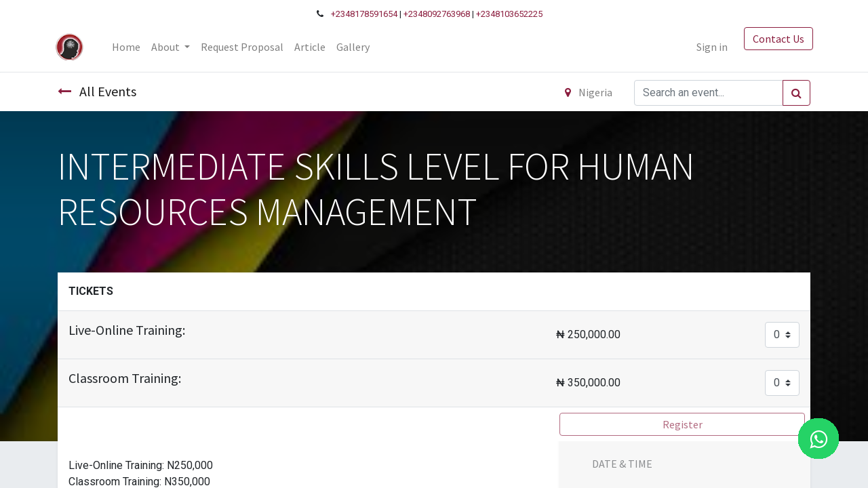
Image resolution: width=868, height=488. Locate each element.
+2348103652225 (509, 14)
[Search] (796, 93)
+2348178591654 (364, 14)
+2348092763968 (437, 14)
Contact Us (776, 39)
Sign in (709, 47)
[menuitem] (128, 47)
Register (683, 424)
